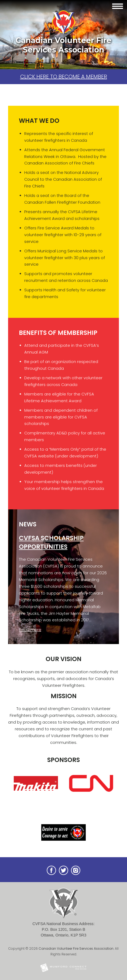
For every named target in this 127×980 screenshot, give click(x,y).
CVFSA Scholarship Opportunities (51, 542)
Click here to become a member (64, 77)
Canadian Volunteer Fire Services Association (76, 948)
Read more (30, 630)
